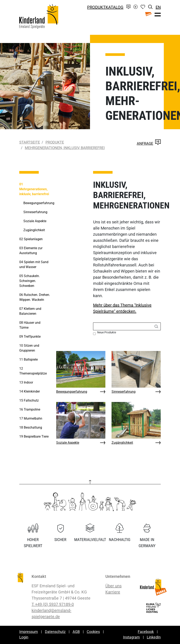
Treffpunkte (30, 337)
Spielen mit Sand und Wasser (34, 264)
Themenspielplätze (33, 371)
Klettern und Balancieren (30, 311)
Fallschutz (29, 400)
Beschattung (31, 427)
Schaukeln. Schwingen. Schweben (30, 281)
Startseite (30, 142)
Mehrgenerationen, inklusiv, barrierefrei (65, 148)
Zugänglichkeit (122, 443)
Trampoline (30, 409)
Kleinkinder (30, 391)
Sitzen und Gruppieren (29, 348)
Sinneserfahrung (124, 392)
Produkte (55, 142)
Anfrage (149, 143)
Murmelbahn (31, 418)
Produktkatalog (105, 7)
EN (158, 7)
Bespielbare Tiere (34, 436)
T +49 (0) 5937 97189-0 (53, 604)
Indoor (26, 382)
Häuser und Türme (30, 325)
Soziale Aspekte (68, 443)
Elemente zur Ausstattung (31, 251)
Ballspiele (28, 359)
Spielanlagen (31, 239)
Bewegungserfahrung (72, 392)
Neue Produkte (107, 332)
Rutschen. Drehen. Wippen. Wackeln (35, 297)
